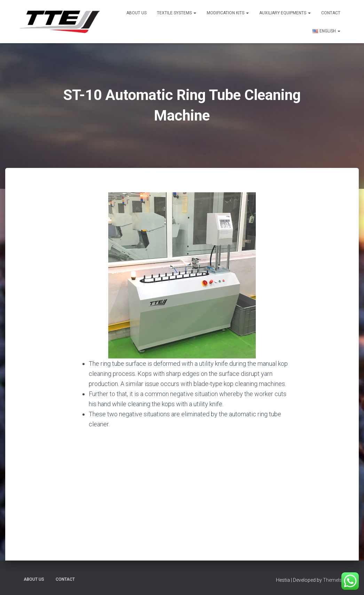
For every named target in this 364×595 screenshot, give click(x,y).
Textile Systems (177, 13)
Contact (331, 13)
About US (136, 13)
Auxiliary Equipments (285, 13)
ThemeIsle (334, 580)
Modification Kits (228, 13)
